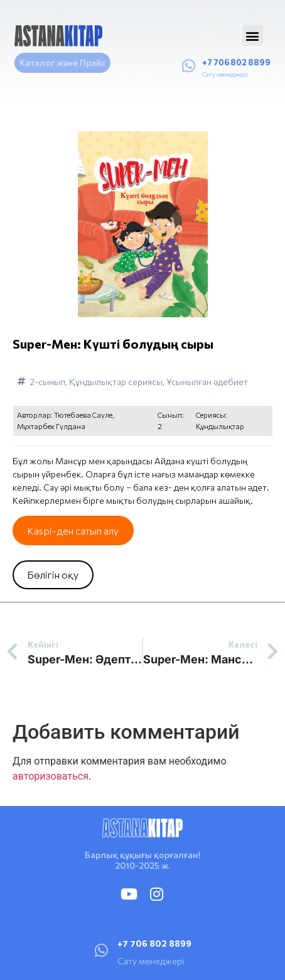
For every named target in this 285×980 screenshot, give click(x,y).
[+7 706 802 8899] (188, 66)
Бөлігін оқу (53, 574)
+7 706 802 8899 (236, 62)
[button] (253, 35)
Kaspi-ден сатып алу (73, 531)
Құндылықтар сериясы (116, 382)
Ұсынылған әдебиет (207, 382)
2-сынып (47, 382)
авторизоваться (51, 776)
